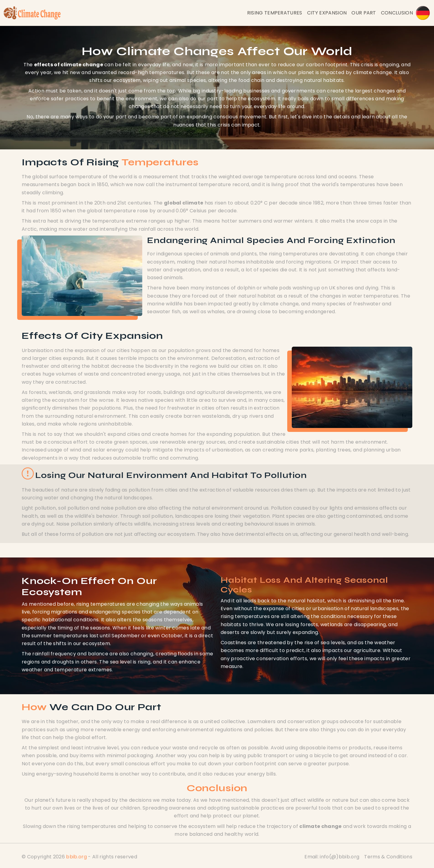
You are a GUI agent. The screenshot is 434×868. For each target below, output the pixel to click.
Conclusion (397, 13)
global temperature (111, 211)
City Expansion (327, 13)
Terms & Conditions (388, 857)
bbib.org (76, 857)
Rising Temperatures (275, 13)
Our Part (364, 13)
